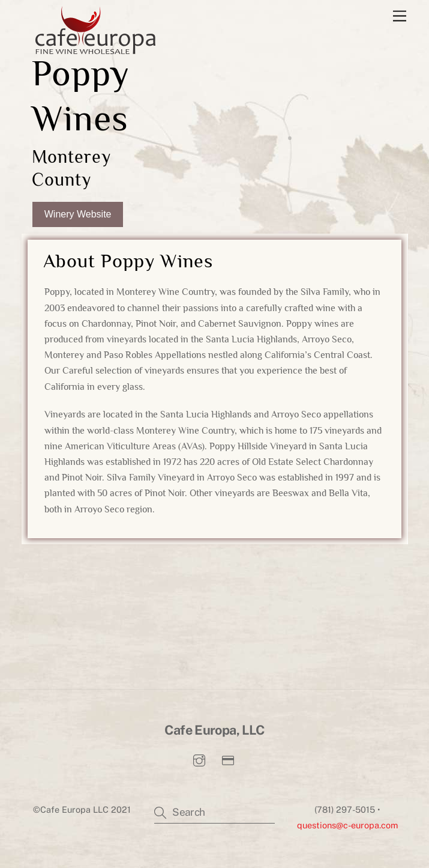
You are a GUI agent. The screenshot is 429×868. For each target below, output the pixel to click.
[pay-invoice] (228, 761)
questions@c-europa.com (347, 827)
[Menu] (400, 17)
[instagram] (199, 761)
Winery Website (78, 214)
